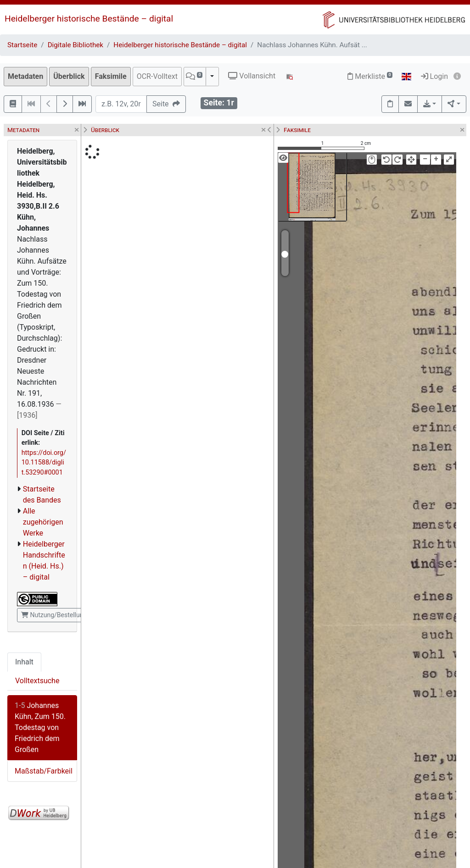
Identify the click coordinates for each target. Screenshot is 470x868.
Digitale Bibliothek (76, 45)
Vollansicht (252, 76)
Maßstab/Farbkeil (44, 771)
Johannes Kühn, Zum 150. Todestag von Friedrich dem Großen (40, 727)
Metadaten (25, 76)
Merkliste (370, 76)
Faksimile (111, 76)
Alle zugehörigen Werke (43, 522)
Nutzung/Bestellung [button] (54, 615)
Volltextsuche (37, 681)
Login (434, 76)
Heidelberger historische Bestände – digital (89, 19)
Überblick (69, 76)
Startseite (22, 45)
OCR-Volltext (157, 76)
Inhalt (24, 662)
